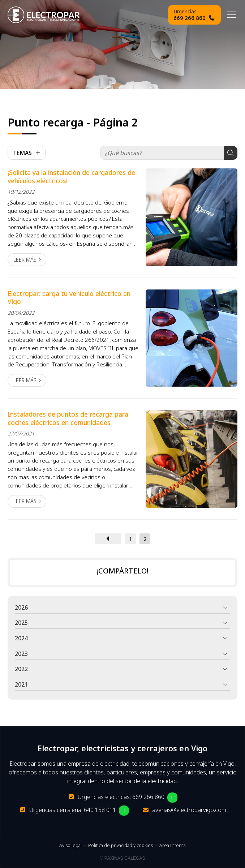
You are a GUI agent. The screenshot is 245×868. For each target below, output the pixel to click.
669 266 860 (148, 797)
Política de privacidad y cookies (121, 845)
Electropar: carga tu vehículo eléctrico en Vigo (69, 298)
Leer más (25, 260)
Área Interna (173, 845)
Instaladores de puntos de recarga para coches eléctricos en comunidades (68, 418)
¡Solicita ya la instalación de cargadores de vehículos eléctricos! (71, 177)
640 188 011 (100, 810)
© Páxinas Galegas (123, 858)
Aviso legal (70, 845)
